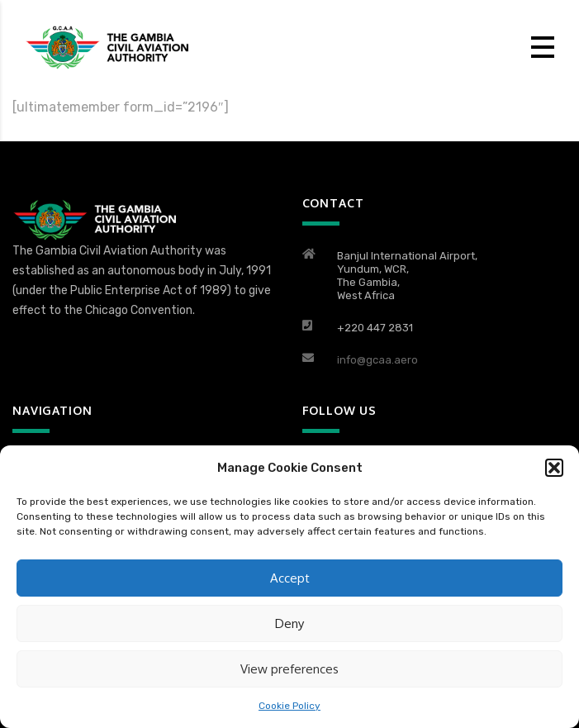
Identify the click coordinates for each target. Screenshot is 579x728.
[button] (554, 468)
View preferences (289, 669)
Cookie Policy (289, 706)
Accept (290, 578)
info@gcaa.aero (377, 360)
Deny (289, 623)
